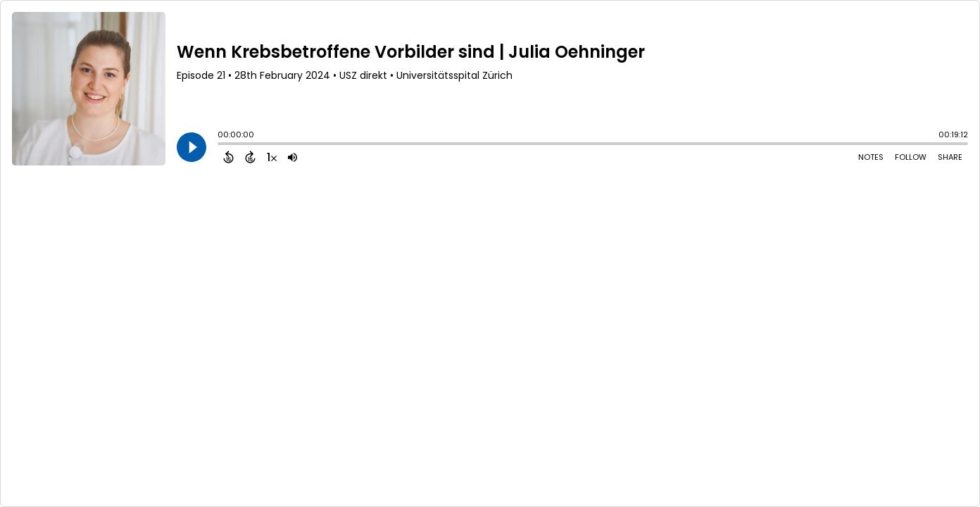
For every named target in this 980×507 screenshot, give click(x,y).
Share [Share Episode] (950, 157)
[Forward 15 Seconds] (250, 157)
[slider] (221, 145)
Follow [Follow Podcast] (911, 157)
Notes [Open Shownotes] (871, 157)
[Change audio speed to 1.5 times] (272, 157)
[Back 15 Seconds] (228, 157)
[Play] (191, 147)
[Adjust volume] (293, 157)
